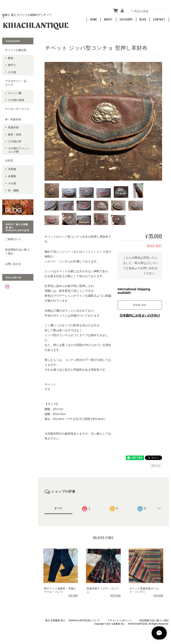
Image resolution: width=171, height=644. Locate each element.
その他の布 (15, 141)
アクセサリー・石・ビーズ (17, 83)
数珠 (11, 58)
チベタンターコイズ (17, 109)
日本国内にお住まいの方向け (140, 316)
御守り (12, 65)
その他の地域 (16, 100)
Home (94, 19)
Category (126, 19)
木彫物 (12, 169)
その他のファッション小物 (19, 150)
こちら (130, 269)
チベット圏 (15, 93)
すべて (58, 509)
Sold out (140, 305)
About (108, 19)
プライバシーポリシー (120, 621)
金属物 (12, 176)
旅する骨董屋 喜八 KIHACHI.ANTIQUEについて (73, 621)
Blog (143, 19)
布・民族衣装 (13, 119)
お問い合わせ (13, 263)
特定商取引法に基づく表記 (17, 251)
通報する (156, 466)
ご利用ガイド (13, 238)
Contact (159, 19)
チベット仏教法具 (16, 50)
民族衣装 (13, 127)
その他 (12, 72)
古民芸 (9, 160)
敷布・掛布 (15, 134)
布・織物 (13, 190)
